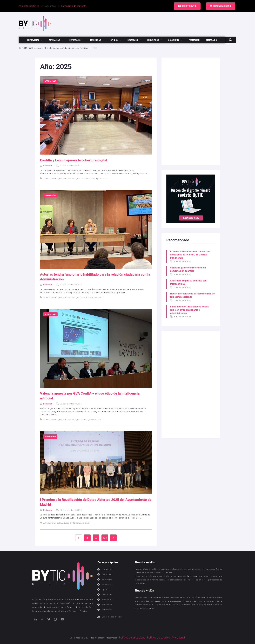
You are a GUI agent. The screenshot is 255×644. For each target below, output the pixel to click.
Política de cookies (157, 637)
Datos (92, 179)
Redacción (48, 166)
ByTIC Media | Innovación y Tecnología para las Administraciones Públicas (54, 48)
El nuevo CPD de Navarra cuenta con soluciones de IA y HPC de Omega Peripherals (190, 255)
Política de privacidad (136, 637)
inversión (86, 523)
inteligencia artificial (92, 420)
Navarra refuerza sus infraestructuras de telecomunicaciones (191, 295)
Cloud (86, 179)
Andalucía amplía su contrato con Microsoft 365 (188, 282)
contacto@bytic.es (29, 6)
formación (88, 298)
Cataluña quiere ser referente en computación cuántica (188, 269)
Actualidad (50, 81)
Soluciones (50, 436)
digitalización (101, 179)
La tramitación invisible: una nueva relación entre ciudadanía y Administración (190, 310)
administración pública (73, 179)
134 (105, 538)
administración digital (53, 179)
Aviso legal (172, 637)
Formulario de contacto (74, 6)
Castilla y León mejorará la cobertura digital (75, 160)
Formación (50, 195)
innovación (98, 298)
